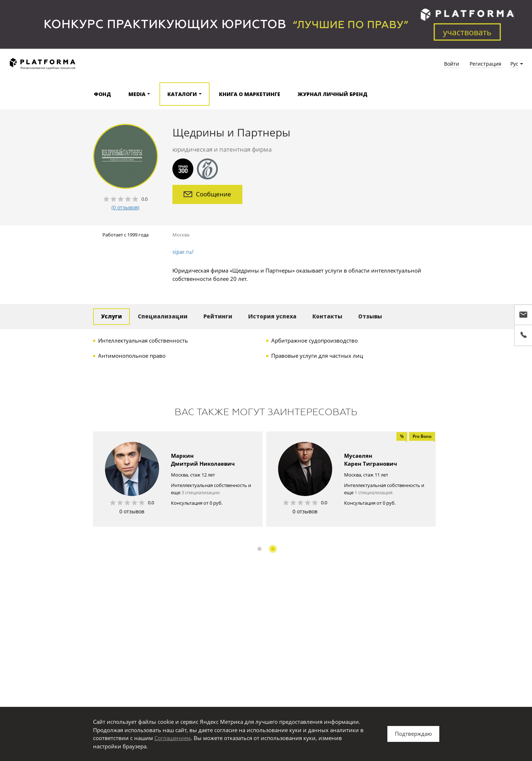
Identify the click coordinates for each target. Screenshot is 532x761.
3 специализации (201, 492)
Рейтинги (218, 316)
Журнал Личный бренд (333, 94)
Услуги (111, 316)
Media (137, 94)
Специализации (163, 316)
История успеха (272, 316)
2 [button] (273, 549)
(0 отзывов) (125, 207)
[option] (178, 479)
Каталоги (182, 94)
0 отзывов (132, 511)
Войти (452, 64)
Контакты (327, 316)
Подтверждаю (413, 734)
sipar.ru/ (183, 252)
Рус (514, 64)
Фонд (102, 94)
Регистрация (485, 64)
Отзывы (370, 316)
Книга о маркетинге (250, 94)
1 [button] (260, 549)
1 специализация (373, 492)
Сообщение (207, 194)
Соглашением (173, 738)
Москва (181, 235)
